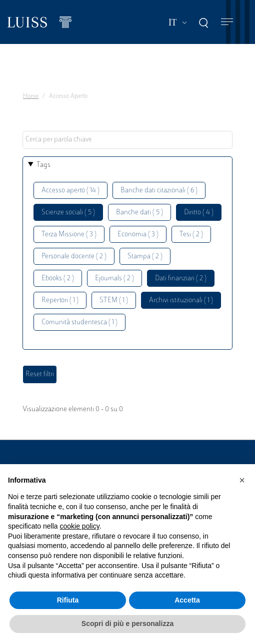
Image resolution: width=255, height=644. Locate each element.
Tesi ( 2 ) (191, 235)
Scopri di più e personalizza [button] (127, 624)
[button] (242, 480)
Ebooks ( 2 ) (58, 279)
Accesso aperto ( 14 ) (70, 191)
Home (31, 96)
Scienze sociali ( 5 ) (68, 213)
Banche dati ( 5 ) (139, 213)
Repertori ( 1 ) (60, 301)
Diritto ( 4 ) (199, 213)
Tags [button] (43, 165)
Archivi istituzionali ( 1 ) (181, 301)
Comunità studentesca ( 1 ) (79, 322)
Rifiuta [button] (68, 600)
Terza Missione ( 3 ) (69, 235)
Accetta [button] (187, 600)
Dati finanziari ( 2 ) (181, 279)
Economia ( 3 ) (138, 235)
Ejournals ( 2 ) (114, 279)
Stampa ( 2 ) (145, 257)
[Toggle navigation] (227, 22)
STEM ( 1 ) (114, 301)
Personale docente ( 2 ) (74, 257)
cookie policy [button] (80, 526)
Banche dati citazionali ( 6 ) (159, 191)
